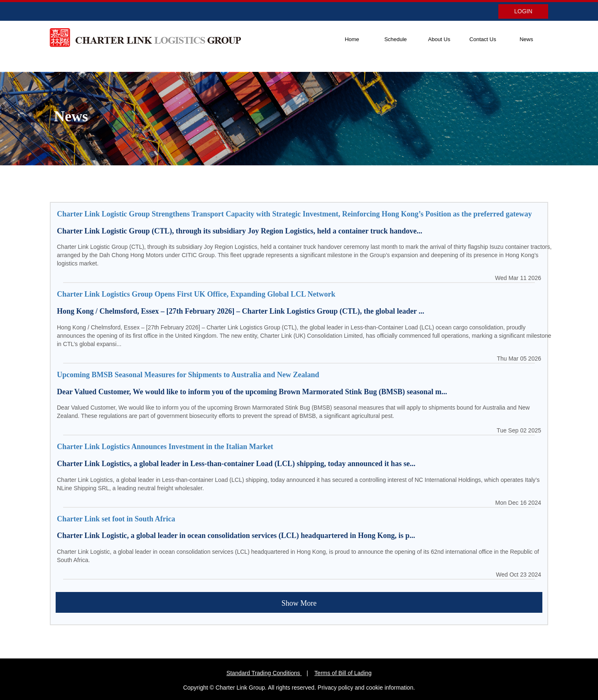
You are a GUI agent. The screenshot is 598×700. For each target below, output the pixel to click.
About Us (439, 39)
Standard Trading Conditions (263, 673)
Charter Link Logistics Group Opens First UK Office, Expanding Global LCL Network (196, 294)
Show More (299, 603)
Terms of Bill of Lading (343, 673)
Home (352, 39)
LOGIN (523, 11)
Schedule (395, 39)
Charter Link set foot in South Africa (116, 519)
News (526, 39)
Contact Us (483, 39)
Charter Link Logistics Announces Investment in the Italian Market (165, 447)
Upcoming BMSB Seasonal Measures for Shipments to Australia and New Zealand (188, 375)
